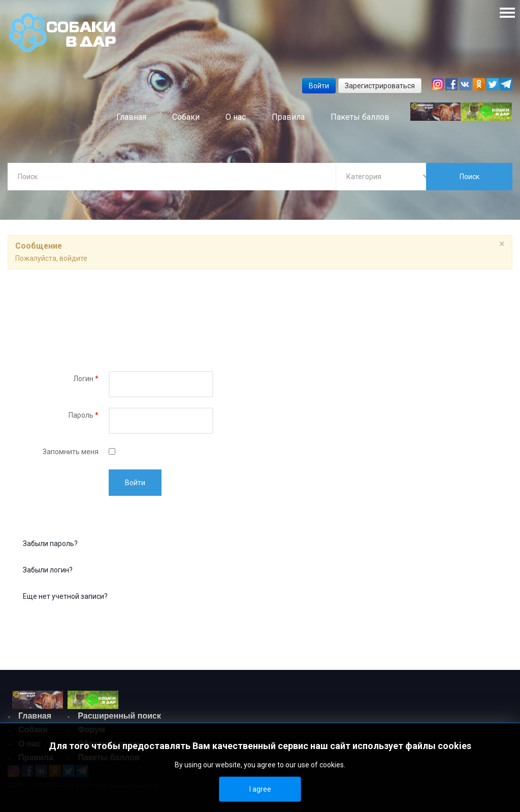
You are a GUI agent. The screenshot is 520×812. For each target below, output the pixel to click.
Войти (135, 484)
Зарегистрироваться (380, 86)
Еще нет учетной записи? (65, 597)
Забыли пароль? (50, 545)
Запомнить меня (71, 453)
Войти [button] (319, 86)
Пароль (84, 416)
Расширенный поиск (119, 717)
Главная (35, 717)
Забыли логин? (48, 571)
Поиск (469, 177)
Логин (86, 380)
